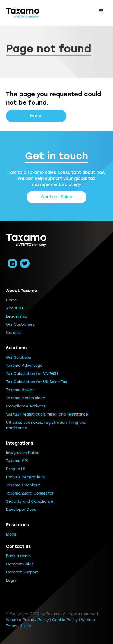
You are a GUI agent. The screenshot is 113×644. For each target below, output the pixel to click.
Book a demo (18, 556)
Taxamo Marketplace (26, 398)
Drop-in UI (15, 469)
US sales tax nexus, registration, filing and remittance (46, 425)
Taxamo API (17, 461)
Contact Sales (56, 197)
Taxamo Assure (20, 390)
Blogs (11, 534)
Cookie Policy (65, 620)
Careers (14, 333)
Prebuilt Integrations (25, 477)
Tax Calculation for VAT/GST (32, 374)
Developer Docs (21, 510)
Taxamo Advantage (24, 366)
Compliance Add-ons (26, 406)
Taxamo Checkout (23, 485)
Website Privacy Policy (27, 620)
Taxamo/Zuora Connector (30, 493)
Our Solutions (19, 357)
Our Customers (20, 325)
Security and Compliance (30, 501)
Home (36, 116)
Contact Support (22, 572)
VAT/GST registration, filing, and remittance (47, 414)
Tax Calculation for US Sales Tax (37, 382)
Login (11, 580)
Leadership (17, 316)
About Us (15, 308)
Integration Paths (23, 453)
